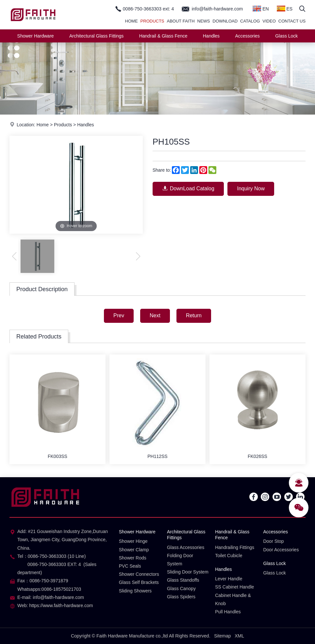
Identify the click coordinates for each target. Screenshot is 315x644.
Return (194, 315)
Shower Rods (133, 558)
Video (269, 21)
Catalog (250, 21)
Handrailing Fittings (235, 547)
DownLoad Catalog (188, 188)
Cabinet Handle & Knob (233, 599)
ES (285, 8)
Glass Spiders (181, 597)
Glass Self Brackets (139, 582)
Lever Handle (229, 579)
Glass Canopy (181, 589)
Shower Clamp (134, 550)
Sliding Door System (188, 572)
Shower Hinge (133, 541)
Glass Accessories (186, 547)
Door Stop (273, 541)
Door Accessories (281, 550)
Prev (119, 315)
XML (239, 636)
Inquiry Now (251, 188)
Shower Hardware (36, 36)
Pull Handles (228, 612)
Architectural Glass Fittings (97, 36)
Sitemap (222, 636)
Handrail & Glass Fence (163, 36)
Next (155, 315)
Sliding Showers (135, 591)
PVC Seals (130, 566)
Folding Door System (180, 560)
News (204, 21)
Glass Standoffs (183, 580)
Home (132, 21)
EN (261, 8)
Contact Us (292, 21)
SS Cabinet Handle (234, 587)
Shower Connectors (139, 574)
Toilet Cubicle (229, 556)
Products (152, 21)
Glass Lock (286, 36)
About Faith (181, 21)
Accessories (247, 36)
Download (225, 21)
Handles (211, 36)
